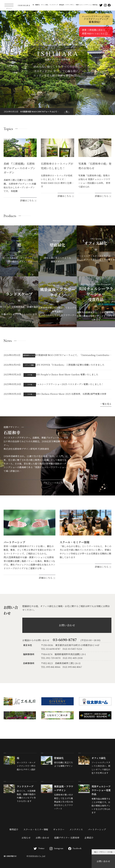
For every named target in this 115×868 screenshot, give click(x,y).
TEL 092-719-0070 (51, 658)
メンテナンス (76, 829)
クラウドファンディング (96, 19)
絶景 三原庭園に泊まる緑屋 (95, 32)
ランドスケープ (54, 5)
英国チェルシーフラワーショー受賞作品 (87, 5)
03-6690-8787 (65, 640)
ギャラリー (59, 829)
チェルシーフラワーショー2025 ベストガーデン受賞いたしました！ (69, 384)
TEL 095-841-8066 (51, 667)
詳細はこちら (28, 200)
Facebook (75, 848)
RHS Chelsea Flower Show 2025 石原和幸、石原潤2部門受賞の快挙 (71, 394)
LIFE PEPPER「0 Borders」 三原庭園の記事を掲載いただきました (70, 365)
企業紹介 (89, 838)
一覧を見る (106, 404)
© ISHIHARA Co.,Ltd (36, 856)
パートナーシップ (97, 829)
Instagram (56, 848)
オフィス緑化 (45, 5)
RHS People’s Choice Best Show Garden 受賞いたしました (67, 374)
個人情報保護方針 (10, 856)
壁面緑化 (37, 5)
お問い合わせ (103, 861)
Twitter (39, 848)
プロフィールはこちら (56, 483)
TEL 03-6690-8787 (51, 649)
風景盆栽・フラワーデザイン (67, 5)
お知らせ (26, 838)
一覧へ (67, 112)
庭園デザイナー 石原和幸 (67, 838)
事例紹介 (14, 829)
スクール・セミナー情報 (36, 829)
